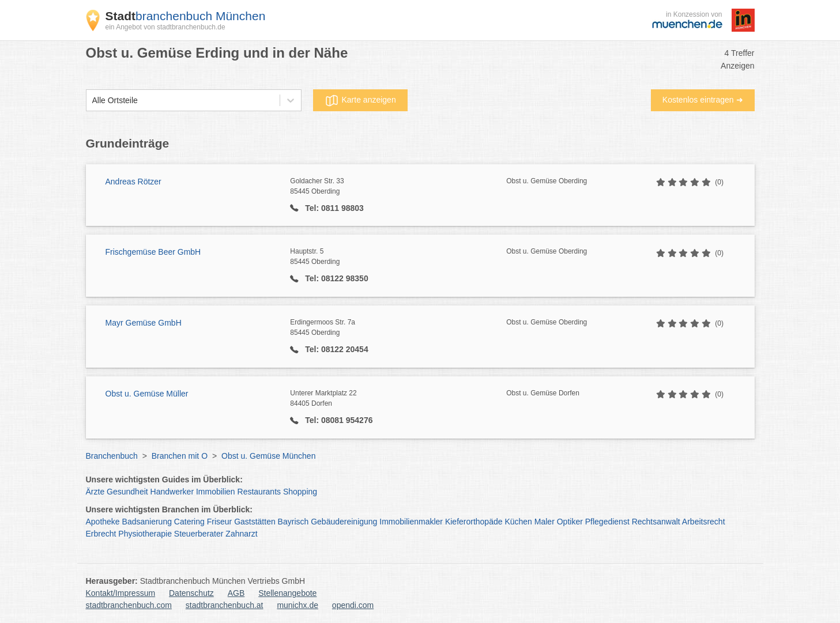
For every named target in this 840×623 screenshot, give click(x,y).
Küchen (518, 522)
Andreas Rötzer (133, 182)
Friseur (220, 522)
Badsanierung (147, 522)
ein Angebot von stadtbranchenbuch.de (165, 27)
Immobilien (216, 492)
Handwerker (172, 492)
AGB (236, 593)
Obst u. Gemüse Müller (147, 394)
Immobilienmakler (411, 522)
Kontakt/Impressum (121, 593)
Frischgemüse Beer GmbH (153, 252)
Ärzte (95, 492)
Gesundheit (127, 492)
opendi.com (353, 605)
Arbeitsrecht (704, 522)
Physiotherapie (145, 534)
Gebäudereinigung (344, 522)
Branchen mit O (180, 456)
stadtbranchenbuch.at (225, 605)
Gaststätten (255, 522)
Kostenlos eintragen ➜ (703, 100)
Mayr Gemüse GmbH (144, 323)
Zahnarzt (241, 534)
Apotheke (103, 522)
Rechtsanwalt (656, 522)
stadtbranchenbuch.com (129, 605)
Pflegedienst (607, 522)
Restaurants (259, 492)
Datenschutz (191, 593)
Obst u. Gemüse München (268, 456)
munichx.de (297, 605)
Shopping (300, 492)
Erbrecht (101, 534)
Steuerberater (199, 534)
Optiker (570, 522)
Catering (189, 522)
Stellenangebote (287, 593)
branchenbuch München (186, 16)
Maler (545, 522)
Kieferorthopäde (474, 522)
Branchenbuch (112, 456)
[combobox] (92, 101)
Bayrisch (293, 522)
